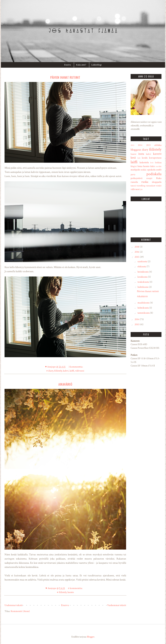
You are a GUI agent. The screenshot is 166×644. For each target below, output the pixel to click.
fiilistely (58, 371)
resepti (149, 178)
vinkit (159, 186)
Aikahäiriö (65, 384)
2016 (137, 252)
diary (51, 371)
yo (141, 189)
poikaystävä (137, 178)
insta (141, 154)
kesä (133, 158)
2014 (140, 145)
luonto (71, 592)
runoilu (134, 182)
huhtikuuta (143, 287)
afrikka (158, 145)
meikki (159, 166)
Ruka (159, 178)
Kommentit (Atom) (20, 611)
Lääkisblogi (97, 65)
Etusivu (68, 65)
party (133, 174)
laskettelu (144, 162)
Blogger (91, 637)
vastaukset (151, 186)
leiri (152, 163)
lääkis (153, 166)
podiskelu (154, 174)
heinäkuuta (143, 272)
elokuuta (142, 267)
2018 (137, 247)
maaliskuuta (144, 303)
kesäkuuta (143, 277)
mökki (144, 170)
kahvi (66, 371)
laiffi (72, 371)
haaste (133, 154)
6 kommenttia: (75, 588)
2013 (132, 145)
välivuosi (80, 371)
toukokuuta (144, 282)
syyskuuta (143, 261)
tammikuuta (144, 313)
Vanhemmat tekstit (117, 605)
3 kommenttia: (76, 367)
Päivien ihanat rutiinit (65, 77)
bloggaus (136, 150)
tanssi (133, 186)
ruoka (145, 182)
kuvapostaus (155, 158)
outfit (159, 170)
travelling (141, 186)
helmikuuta (143, 308)
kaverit (157, 154)
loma (140, 166)
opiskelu (151, 170)
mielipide (135, 170)
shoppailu (157, 182)
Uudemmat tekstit (14, 605)
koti (139, 158)
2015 (148, 145)
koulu (145, 158)
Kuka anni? (81, 65)
